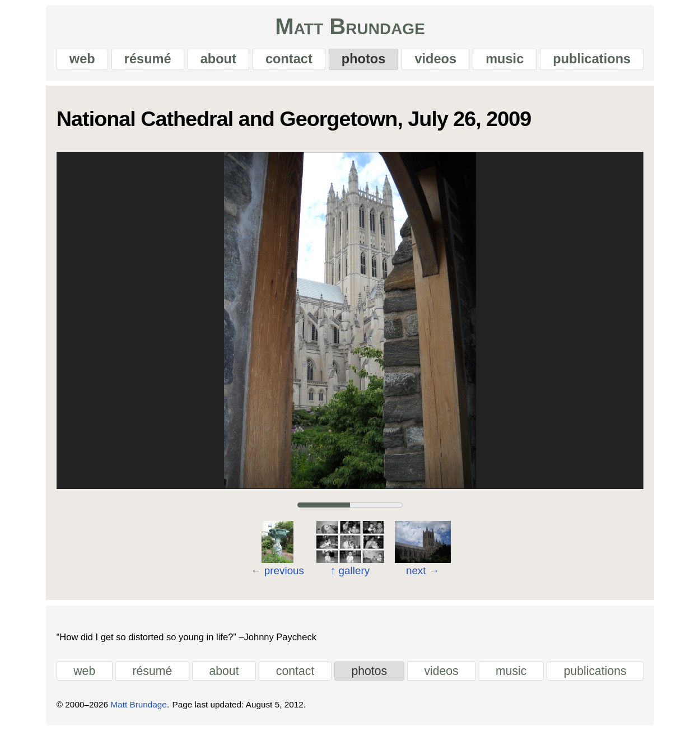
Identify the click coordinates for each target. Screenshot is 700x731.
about (218, 59)
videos (435, 59)
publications (592, 59)
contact (289, 59)
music (505, 59)
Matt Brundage (350, 27)
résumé (148, 59)
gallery (350, 571)
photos (364, 59)
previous (277, 571)
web (82, 59)
